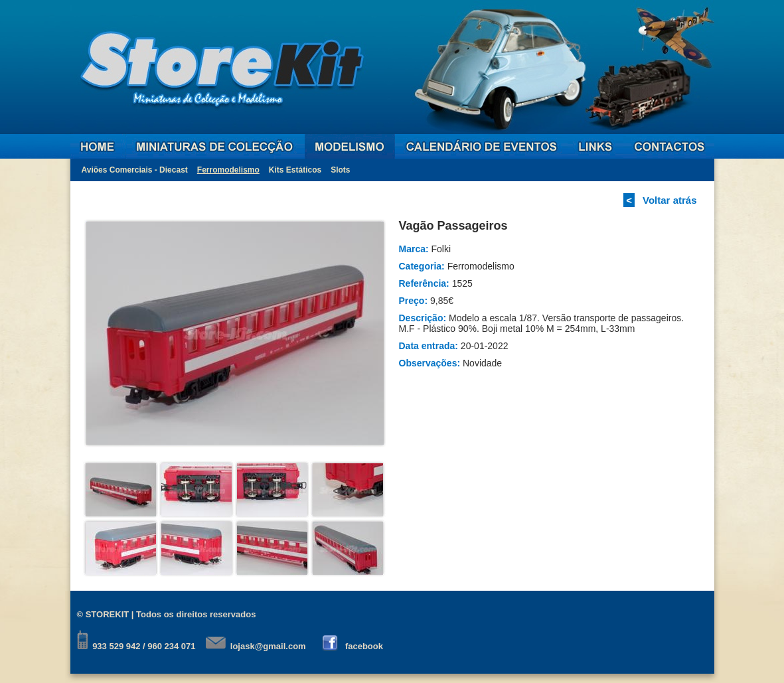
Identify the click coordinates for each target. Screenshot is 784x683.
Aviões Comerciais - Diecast (135, 170)
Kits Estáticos (295, 170)
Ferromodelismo (228, 170)
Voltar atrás (669, 200)
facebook (364, 646)
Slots (340, 170)
